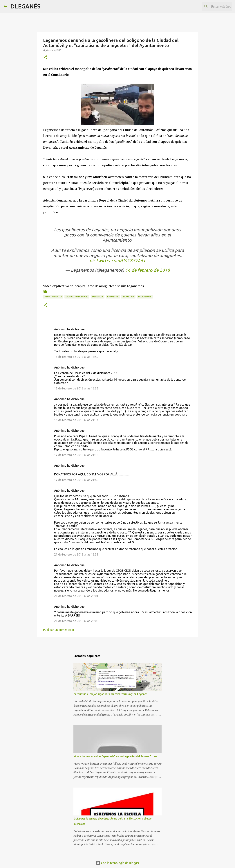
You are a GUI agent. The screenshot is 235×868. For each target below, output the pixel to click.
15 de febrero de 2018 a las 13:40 (76, 357)
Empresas (113, 297)
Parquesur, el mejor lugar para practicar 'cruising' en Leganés (110, 694)
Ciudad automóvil (77, 297)
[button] (45, 58)
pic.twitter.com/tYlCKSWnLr (117, 261)
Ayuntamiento (53, 297)
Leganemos (145, 297)
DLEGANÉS (25, 6)
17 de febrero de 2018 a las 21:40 (76, 480)
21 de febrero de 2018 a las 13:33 (76, 554)
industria (128, 297)
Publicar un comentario (59, 630)
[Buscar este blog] (213, 6)
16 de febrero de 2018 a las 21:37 (76, 420)
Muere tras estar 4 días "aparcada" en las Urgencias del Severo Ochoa (115, 756)
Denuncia (98, 297)
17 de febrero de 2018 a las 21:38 (76, 455)
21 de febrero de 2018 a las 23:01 (76, 596)
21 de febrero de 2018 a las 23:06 (76, 621)
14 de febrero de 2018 (148, 270)
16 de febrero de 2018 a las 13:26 (76, 388)
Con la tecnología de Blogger (118, 863)
